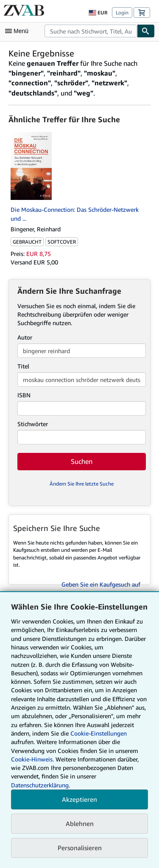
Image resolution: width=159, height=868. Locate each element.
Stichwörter (33, 424)
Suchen (82, 461)
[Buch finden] (146, 31)
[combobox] (91, 31)
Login (122, 13)
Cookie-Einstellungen (99, 733)
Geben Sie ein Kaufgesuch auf (101, 584)
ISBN (24, 395)
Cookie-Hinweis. (32, 759)
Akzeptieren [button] (79, 799)
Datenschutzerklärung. (40, 785)
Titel (23, 366)
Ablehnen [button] (80, 823)
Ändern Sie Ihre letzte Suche (82, 484)
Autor (25, 337)
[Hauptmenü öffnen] (19, 31)
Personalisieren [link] (80, 848)
